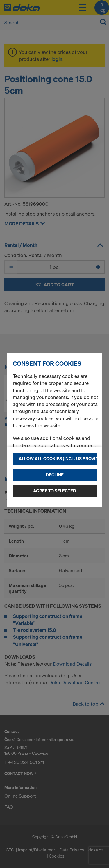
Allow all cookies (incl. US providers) (58, 458)
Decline (55, 475)
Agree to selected (55, 491)
